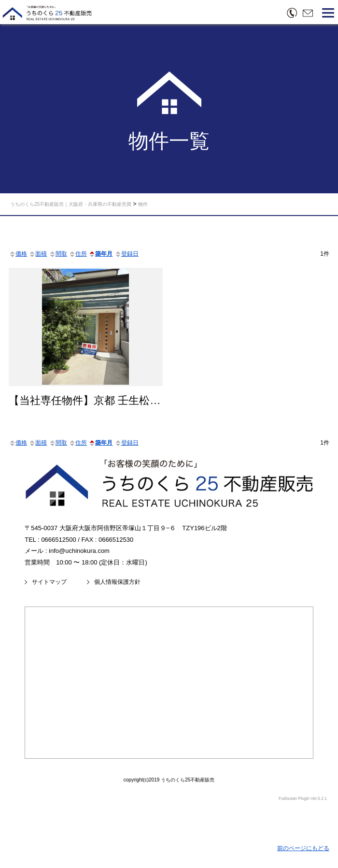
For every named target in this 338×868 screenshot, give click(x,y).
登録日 (127, 254)
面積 (38, 254)
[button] (328, 14)
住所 (78, 254)
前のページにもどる (303, 848)
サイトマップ (49, 582)
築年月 (100, 254)
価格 (18, 254)
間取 (58, 254)
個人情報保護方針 (117, 582)
